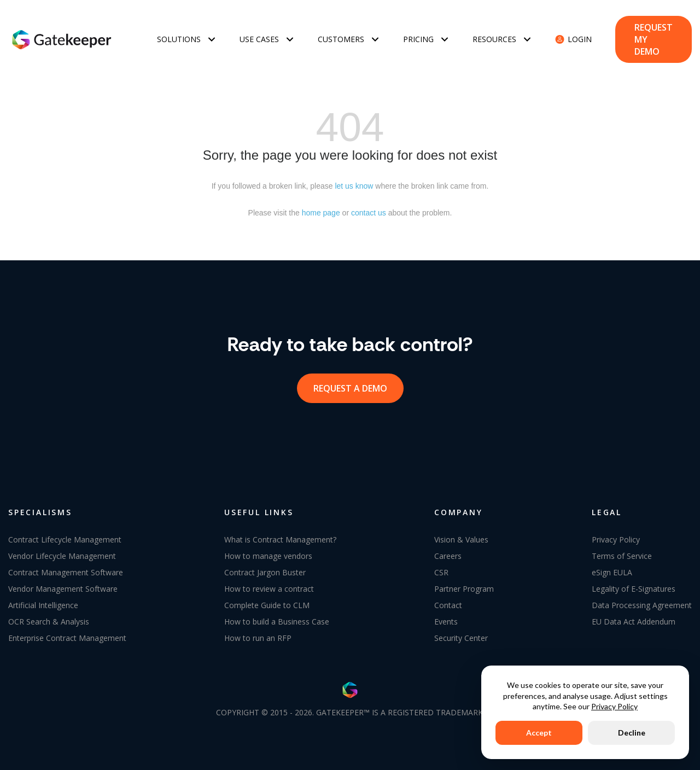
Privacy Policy (614, 706)
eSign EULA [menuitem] (612, 568)
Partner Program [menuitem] (464, 585)
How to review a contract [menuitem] (269, 585)
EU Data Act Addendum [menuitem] (634, 618)
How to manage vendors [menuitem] (268, 552)
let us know (354, 182)
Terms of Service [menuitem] (622, 552)
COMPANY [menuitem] (459, 508)
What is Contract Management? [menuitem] (280, 536)
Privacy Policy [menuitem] (616, 536)
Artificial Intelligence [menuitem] (43, 601)
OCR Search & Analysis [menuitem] (49, 618)
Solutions (179, 37)
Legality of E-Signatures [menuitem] (634, 585)
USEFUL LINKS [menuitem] (259, 508)
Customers (341, 37)
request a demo (350, 384)
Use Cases (259, 37)
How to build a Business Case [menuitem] (277, 618)
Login (580, 37)
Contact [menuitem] (448, 601)
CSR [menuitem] (441, 568)
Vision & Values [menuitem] (461, 536)
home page (321, 209)
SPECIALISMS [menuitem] (40, 508)
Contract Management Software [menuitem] (66, 568)
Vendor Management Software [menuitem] (63, 585)
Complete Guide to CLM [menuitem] (267, 601)
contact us (369, 209)
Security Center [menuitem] (461, 634)
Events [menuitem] (446, 618)
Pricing (418, 37)
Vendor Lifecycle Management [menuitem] (62, 552)
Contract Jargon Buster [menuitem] (265, 568)
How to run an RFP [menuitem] (258, 634)
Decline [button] (632, 733)
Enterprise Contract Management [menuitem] (67, 634)
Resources (494, 37)
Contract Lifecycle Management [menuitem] (65, 536)
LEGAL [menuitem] (607, 508)
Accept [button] (539, 733)
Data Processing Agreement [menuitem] (642, 601)
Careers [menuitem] (448, 552)
